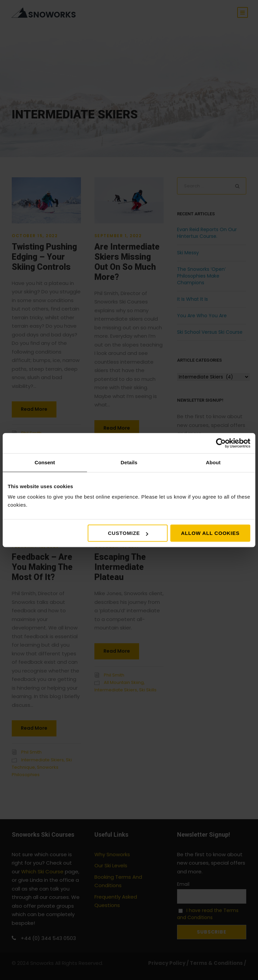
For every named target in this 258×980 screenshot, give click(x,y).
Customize (128, 533)
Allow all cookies (210, 533)
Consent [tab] (45, 462)
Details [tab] (129, 462)
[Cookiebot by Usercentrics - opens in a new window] (221, 443)
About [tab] (213, 462)
